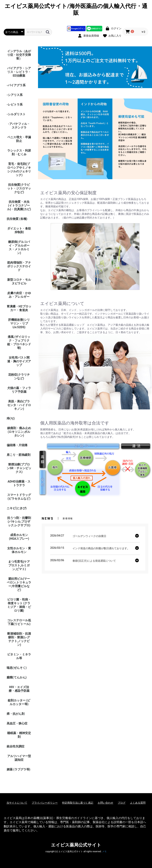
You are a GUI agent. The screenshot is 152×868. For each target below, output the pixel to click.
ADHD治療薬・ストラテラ (19, 483)
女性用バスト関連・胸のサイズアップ (19, 361)
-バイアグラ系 (16, 85)
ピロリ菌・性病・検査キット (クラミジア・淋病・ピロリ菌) (19, 605)
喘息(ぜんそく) (17, 668)
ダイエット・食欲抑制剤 (19, 230)
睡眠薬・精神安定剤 (19, 735)
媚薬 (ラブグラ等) (18, 769)
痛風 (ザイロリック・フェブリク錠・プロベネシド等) (19, 342)
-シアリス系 (15, 95)
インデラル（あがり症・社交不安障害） (19, 55)
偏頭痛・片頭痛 (17, 445)
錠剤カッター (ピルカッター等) (19, 702)
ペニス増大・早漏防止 (19, 139)
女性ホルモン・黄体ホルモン (19, 550)
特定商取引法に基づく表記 (78, 803)
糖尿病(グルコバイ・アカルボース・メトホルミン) (19, 247)
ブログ (122, 803)
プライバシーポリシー (45, 803)
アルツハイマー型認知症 (19, 758)
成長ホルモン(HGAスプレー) (19, 537)
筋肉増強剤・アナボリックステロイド (19, 266)
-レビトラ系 (15, 105)
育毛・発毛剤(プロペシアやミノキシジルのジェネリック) (19, 169)
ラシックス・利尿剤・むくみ (19, 152)
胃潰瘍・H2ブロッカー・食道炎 (19, 308)
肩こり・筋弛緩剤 (19, 455)
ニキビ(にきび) (17, 508)
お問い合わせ (105, 803)
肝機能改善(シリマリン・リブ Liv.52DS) (19, 323)
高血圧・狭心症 (17, 723)
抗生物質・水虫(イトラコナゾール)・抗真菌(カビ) (19, 205)
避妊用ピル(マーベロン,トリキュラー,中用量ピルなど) (19, 584)
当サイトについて (17, 803)
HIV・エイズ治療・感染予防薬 (19, 689)
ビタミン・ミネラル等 (19, 656)
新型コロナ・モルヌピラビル (19, 282)
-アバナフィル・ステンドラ (19, 126)
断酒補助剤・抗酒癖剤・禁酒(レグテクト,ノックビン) (19, 639)
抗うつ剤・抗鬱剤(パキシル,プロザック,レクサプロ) (19, 522)
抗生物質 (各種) (17, 219)
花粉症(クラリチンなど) (19, 376)
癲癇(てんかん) (17, 677)
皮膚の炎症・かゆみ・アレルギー (19, 295)
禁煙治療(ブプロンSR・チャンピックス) (19, 468)
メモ (104, 851)
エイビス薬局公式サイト (76, 845)
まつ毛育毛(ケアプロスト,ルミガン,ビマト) (19, 565)
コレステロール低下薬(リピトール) (19, 622)
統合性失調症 (16, 746)
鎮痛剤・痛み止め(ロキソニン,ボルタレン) (19, 432)
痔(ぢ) (11, 418)
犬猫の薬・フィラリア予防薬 (19, 390)
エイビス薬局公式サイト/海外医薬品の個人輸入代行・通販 (76, 9)
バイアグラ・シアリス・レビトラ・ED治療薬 (19, 72)
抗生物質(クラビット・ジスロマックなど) (19, 188)
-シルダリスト (16, 114)
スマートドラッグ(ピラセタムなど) (19, 497)
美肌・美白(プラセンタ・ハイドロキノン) (19, 405)
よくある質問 (138, 803)
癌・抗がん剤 (16, 714)
